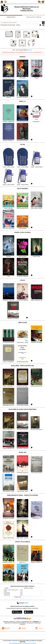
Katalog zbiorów (11, 17)
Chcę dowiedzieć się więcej (16, 643)
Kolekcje (18, 25)
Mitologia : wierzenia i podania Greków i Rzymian (12, 590)
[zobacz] (30, 50)
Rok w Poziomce (7, 592)
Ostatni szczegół (7, 594)
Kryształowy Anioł (7, 595)
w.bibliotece (36, 622)
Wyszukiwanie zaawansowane (8, 25)
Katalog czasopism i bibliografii (34, 17)
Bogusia (5, 591)
